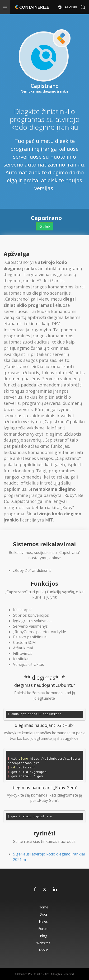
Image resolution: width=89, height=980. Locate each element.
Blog (43, 936)
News (43, 921)
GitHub (45, 226)
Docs (43, 914)
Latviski (67, 7)
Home (43, 907)
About (43, 950)
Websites (43, 943)
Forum (43, 929)
